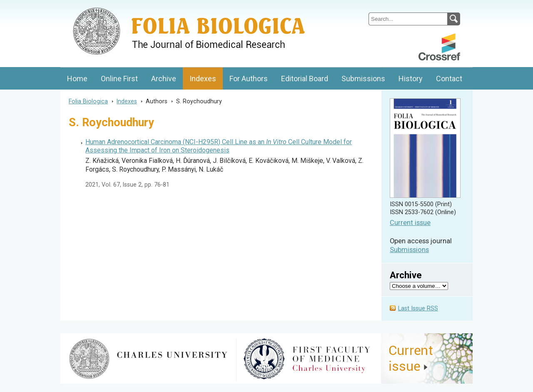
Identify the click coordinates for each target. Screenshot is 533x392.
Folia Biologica (88, 101)
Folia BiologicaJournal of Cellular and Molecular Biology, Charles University (148, 7)
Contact (449, 79)
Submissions (363, 79)
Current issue (410, 223)
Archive (164, 79)
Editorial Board (305, 79)
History (411, 79)
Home (77, 79)
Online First (119, 79)
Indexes (203, 79)
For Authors (249, 79)
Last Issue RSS (418, 308)
